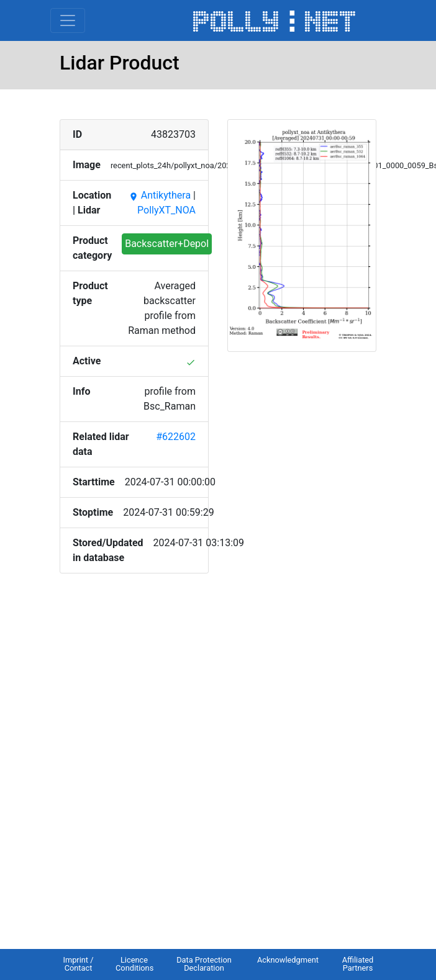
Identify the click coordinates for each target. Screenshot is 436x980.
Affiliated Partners (358, 964)
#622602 (176, 437)
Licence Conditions (134, 964)
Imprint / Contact (78, 964)
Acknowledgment (288, 960)
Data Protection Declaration (204, 964)
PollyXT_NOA (166, 210)
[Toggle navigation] (68, 20)
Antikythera (160, 195)
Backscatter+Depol (167, 244)
